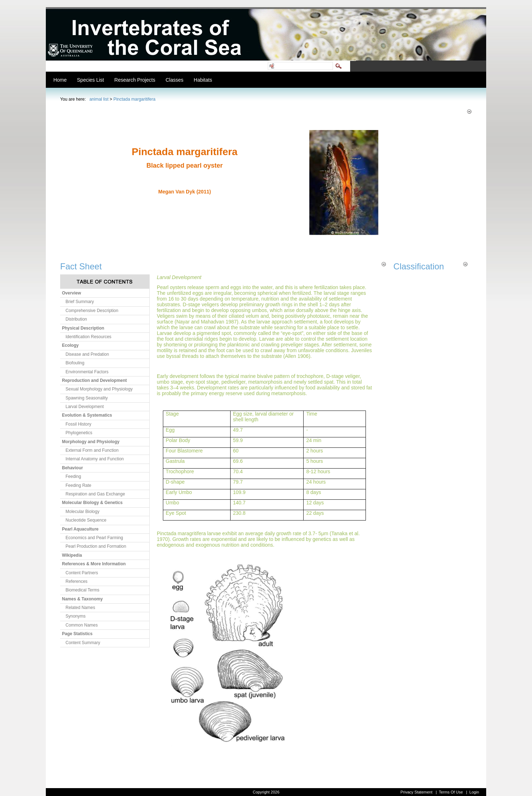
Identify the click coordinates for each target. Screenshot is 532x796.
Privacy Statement (416, 792)
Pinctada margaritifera (134, 99)
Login (474, 792)
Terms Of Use (451, 792)
